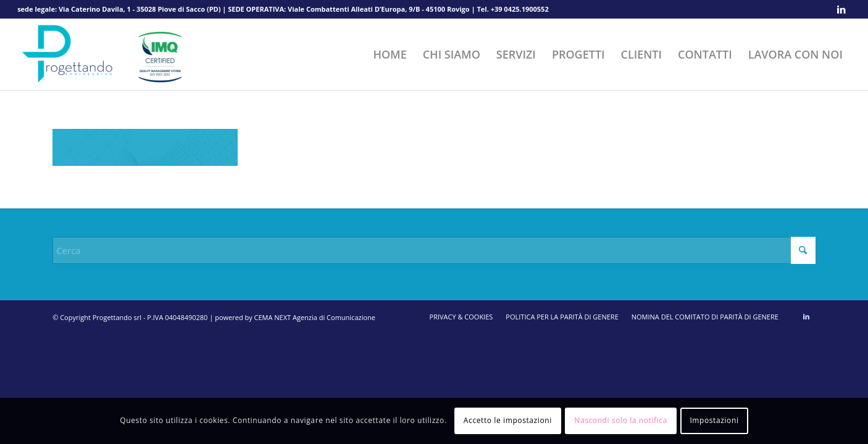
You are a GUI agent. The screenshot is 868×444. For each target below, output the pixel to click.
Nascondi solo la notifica (621, 420)
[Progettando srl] (110, 55)
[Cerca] (434, 250)
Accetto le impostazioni (508, 420)
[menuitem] (390, 55)
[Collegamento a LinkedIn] (841, 9)
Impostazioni (714, 420)
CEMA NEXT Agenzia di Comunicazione (315, 317)
